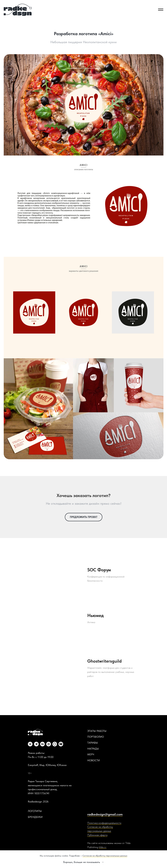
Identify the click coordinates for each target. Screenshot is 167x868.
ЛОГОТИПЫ (35, 811)
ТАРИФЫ (93, 743)
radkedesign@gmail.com (105, 814)
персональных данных (99, 831)
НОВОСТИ (94, 760)
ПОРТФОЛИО (96, 737)
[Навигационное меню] (161, 10)
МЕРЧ (91, 754)
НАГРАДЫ (93, 749)
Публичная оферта (97, 835)
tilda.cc (103, 847)
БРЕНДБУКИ (35, 817)
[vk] (30, 744)
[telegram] (36, 744)
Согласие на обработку (100, 827)
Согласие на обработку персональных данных (105, 856)
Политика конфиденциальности (104, 823)
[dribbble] (49, 744)
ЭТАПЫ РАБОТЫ (97, 731)
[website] (55, 744)
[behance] (42, 744)
